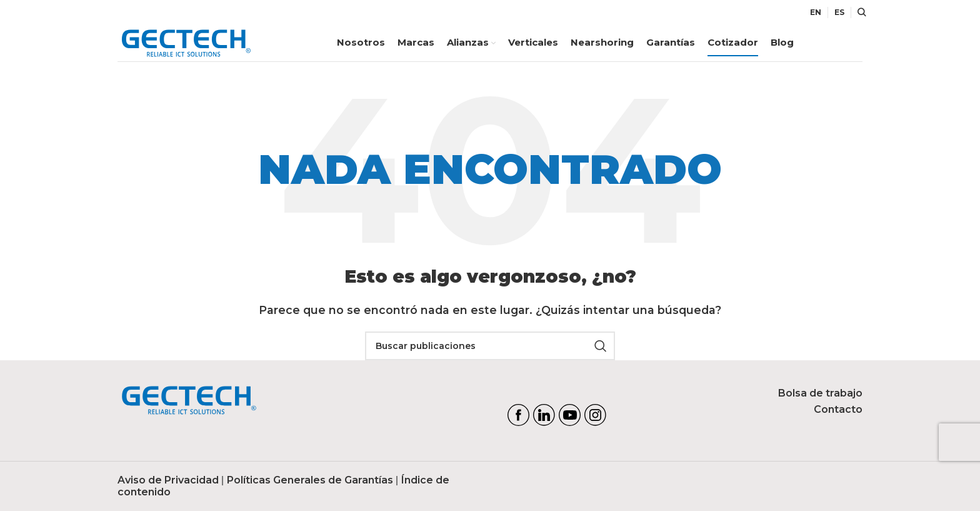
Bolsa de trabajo (820, 394)
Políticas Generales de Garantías (310, 481)
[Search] (860, 13)
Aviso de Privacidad (168, 481)
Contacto (838, 409)
